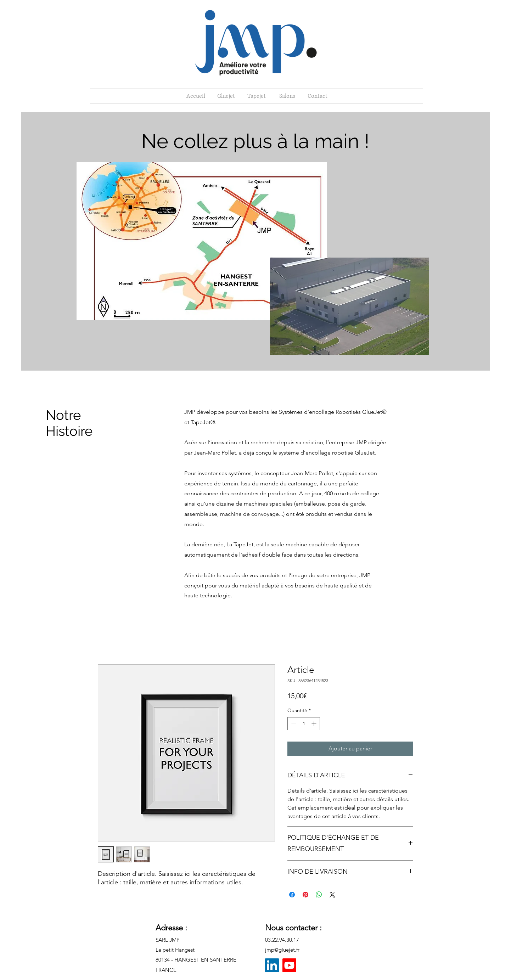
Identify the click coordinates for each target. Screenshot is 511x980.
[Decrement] (293, 724)
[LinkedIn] (272, 965)
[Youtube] (289, 965)
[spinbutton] (304, 724)
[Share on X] (332, 895)
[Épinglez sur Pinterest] (305, 895)
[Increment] (315, 724)
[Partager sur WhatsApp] (319, 895)
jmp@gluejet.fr (282, 950)
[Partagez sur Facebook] (292, 895)
